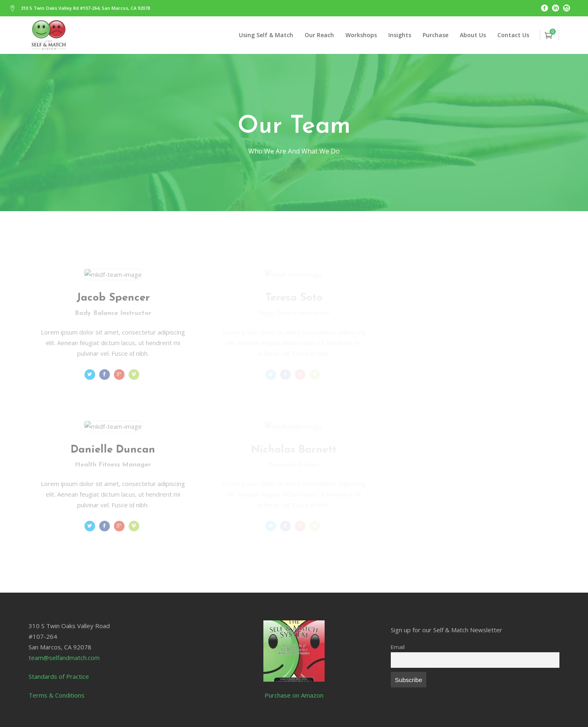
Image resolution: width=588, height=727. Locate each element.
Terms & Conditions (57, 695)
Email (398, 647)
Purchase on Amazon (294, 695)
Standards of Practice (59, 676)
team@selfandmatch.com (64, 658)
